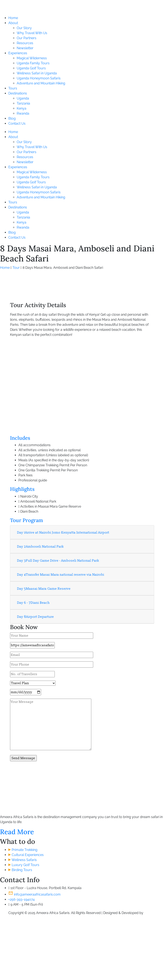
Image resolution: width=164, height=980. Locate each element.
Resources (25, 43)
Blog (12, 118)
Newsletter (25, 48)
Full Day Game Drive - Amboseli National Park (58, 561)
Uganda (23, 98)
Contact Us (17, 123)
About (13, 23)
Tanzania (23, 103)
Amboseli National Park (41, 547)
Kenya (22, 108)
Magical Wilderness (32, 58)
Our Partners (27, 38)
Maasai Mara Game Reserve (44, 589)
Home (13, 18)
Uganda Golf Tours (31, 68)
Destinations (18, 93)
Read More (17, 832)
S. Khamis (152, 913)
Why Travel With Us (32, 33)
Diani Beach (33, 603)
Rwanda (23, 113)
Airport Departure (36, 617)
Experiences (18, 53)
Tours (13, 88)
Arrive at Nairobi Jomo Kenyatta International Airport (63, 533)
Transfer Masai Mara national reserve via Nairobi (61, 575)
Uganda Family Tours (33, 63)
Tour (16, 268)
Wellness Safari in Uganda (37, 73)
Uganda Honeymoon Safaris (39, 78)
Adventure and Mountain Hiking (41, 83)
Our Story (24, 28)
